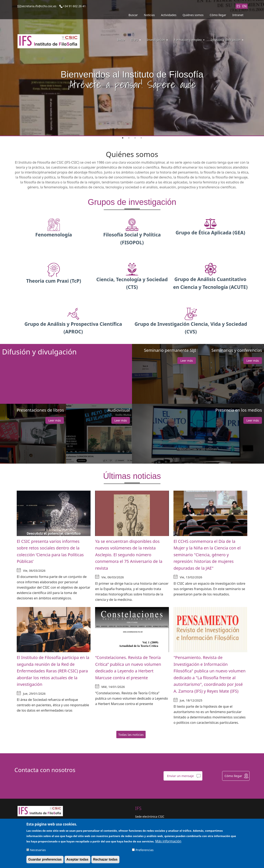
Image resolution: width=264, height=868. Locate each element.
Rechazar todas (105, 859)
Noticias (149, 15)
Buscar (133, 15)
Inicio (121, 40)
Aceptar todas (77, 859)
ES (238, 6)
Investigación (157, 40)
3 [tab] (135, 138)
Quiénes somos (193, 15)
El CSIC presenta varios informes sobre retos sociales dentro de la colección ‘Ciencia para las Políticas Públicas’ (50, 551)
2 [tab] (129, 138)
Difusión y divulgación (227, 40)
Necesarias (38, 850)
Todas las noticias (131, 735)
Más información (168, 841)
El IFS (136, 40)
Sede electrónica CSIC (150, 817)
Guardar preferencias (45, 859)
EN (245, 6)
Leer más (187, 361)
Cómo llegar (218, 15)
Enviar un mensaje (180, 776)
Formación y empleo (189, 40)
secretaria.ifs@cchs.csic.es (39, 6)
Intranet (238, 15)
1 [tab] (123, 138)
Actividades (169, 15)
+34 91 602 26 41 (74, 6)
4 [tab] (141, 138)
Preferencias (144, 850)
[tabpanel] (132, 68)
